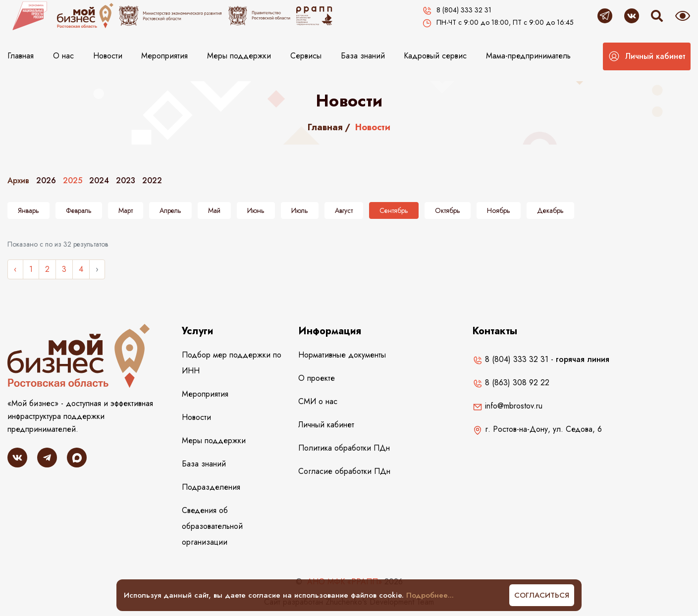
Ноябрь (499, 210)
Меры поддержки (239, 56)
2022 (152, 180)
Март (126, 210)
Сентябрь (394, 210)
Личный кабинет (326, 425)
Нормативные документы (342, 355)
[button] (647, 56)
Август (344, 210)
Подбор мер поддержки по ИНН (232, 363)
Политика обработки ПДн (344, 448)
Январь (28, 210)
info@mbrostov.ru (508, 406)
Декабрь (550, 210)
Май (214, 210)
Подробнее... (430, 595)
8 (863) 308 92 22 (511, 383)
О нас (63, 56)
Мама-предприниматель (528, 56)
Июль (300, 210)
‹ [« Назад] (15, 269)
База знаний (363, 56)
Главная (21, 56)
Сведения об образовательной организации (212, 526)
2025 (73, 180)
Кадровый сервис (435, 56)
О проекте (317, 378)
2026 (46, 180)
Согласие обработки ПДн (344, 471)
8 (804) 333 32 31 (510, 359)
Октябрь (448, 210)
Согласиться (542, 595)
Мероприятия (164, 56)
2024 (99, 180)
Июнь (256, 210)
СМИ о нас (318, 401)
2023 (126, 180)
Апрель (170, 210)
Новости (108, 56)
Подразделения (211, 487)
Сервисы (306, 56)
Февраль (79, 210)
